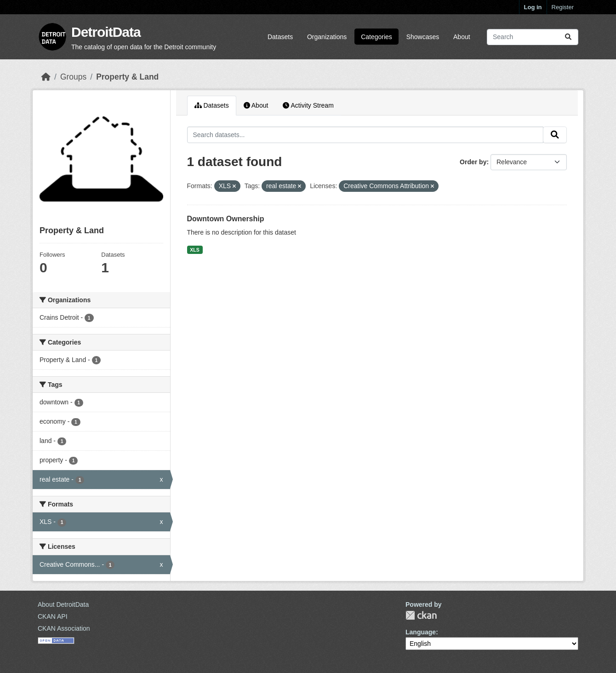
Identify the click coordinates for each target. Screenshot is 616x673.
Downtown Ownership (226, 219)
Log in (533, 7)
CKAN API (53, 616)
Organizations (327, 37)
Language (421, 632)
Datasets (280, 37)
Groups (73, 77)
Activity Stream (308, 105)
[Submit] (568, 37)
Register (563, 7)
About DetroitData (63, 604)
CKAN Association (64, 628)
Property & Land (127, 77)
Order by (473, 162)
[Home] (46, 77)
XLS (194, 250)
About (462, 37)
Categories (376, 37)
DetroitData (106, 32)
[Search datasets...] (533, 37)
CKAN (421, 615)
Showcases (423, 37)
